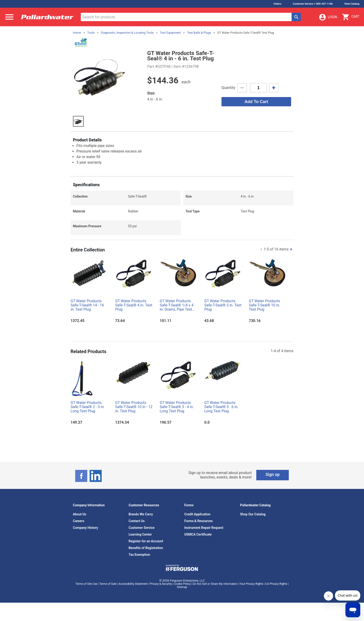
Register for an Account (146, 541)
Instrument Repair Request (204, 528)
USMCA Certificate (198, 534)
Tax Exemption (139, 555)
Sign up (273, 474)
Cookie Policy (182, 584)
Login (328, 17)
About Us (80, 514)
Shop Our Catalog (253, 514)
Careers (79, 521)
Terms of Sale (108, 584)
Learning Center (140, 534)
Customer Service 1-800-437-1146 (313, 4)
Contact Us (137, 521)
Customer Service (142, 528)
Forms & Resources (198, 521)
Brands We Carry (141, 514)
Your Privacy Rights (251, 584)
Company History (85, 528)
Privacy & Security (161, 584)
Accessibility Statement (133, 584)
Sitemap (182, 587)
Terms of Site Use (86, 584)
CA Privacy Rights (276, 584)
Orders (277, 4)
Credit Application (197, 514)
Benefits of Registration (146, 548)
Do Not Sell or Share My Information (215, 584)
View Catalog (352, 4)
